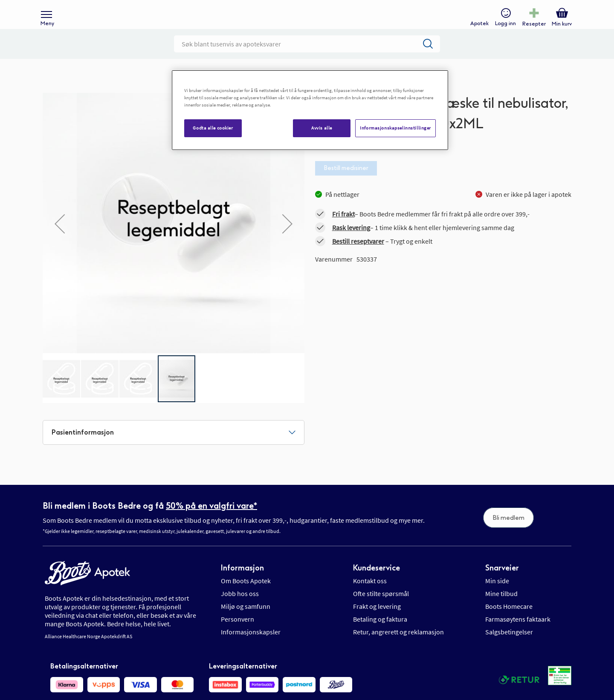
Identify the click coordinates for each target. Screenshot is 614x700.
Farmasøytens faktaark (518, 633)
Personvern (237, 633)
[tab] (174, 446)
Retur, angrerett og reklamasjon (398, 645)
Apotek (477, 28)
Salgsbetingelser (509, 645)
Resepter (532, 28)
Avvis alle (322, 128)
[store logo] (303, 22)
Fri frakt (343, 228)
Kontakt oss (370, 594)
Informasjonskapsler (251, 645)
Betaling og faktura (380, 633)
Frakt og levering (377, 620)
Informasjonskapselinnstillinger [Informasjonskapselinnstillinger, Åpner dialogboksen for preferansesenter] (395, 128)
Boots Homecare (509, 620)
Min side (497, 594)
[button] (60, 237)
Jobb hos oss (240, 607)
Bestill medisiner (346, 182)
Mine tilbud (501, 607)
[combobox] (307, 58)
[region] (310, 110)
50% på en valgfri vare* (211, 519)
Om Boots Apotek (246, 594)
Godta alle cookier (213, 128)
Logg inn (503, 28)
